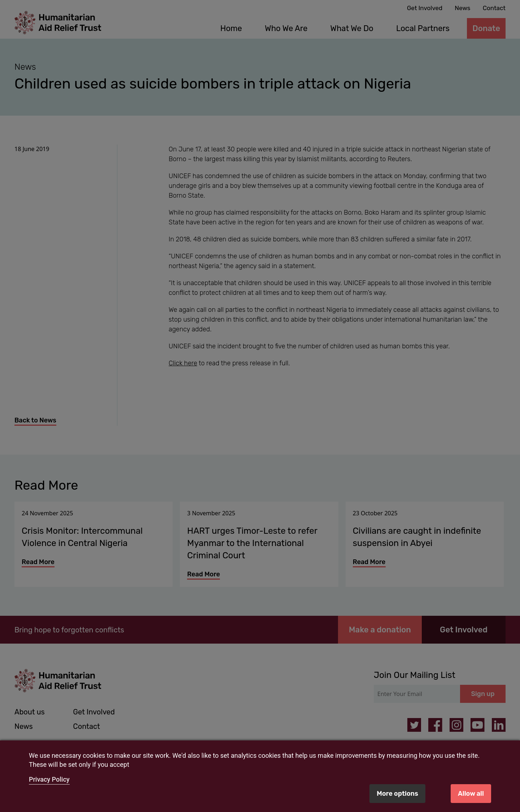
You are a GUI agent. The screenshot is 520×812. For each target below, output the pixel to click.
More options (397, 794)
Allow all (471, 794)
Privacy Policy (49, 779)
